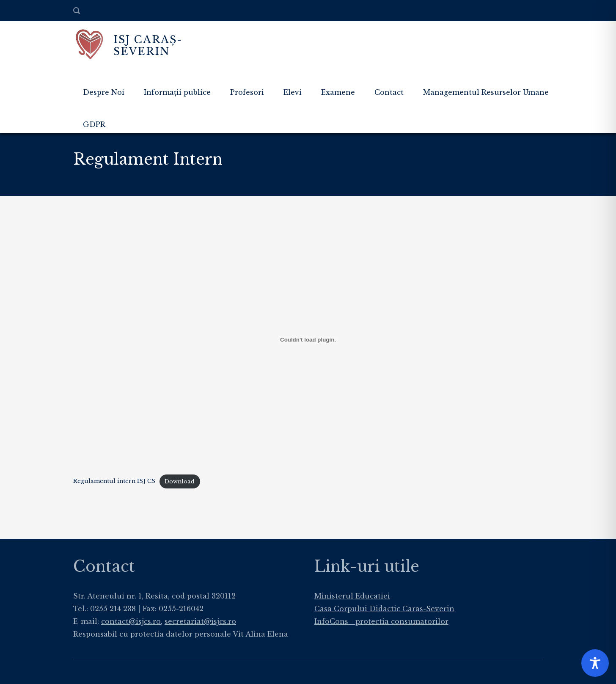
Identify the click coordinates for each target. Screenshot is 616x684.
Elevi (293, 92)
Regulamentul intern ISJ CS (114, 481)
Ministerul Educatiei (352, 596)
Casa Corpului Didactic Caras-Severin (384, 609)
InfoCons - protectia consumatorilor (381, 621)
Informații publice (177, 92)
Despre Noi (104, 92)
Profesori (247, 92)
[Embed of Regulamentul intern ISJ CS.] (308, 340)
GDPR (94, 124)
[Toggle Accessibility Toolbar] (595, 663)
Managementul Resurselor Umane (486, 92)
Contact (389, 92)
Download (180, 481)
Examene (338, 92)
